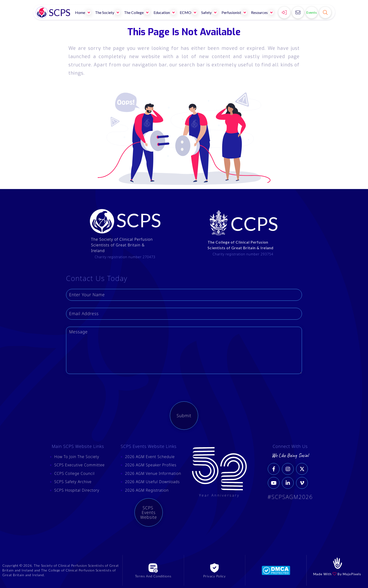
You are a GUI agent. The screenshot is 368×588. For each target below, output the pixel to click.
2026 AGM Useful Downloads (152, 482)
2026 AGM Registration (147, 490)
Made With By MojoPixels (337, 574)
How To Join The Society (77, 457)
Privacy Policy (214, 576)
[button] (83, 12)
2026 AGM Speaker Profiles (151, 465)
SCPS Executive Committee (79, 465)
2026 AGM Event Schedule (150, 457)
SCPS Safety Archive (73, 482)
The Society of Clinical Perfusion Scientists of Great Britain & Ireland (122, 245)
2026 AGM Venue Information (153, 473)
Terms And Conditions (153, 576)
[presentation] (102, 390)
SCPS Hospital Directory (77, 490)
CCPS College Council (74, 473)
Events (312, 12)
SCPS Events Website (149, 512)
